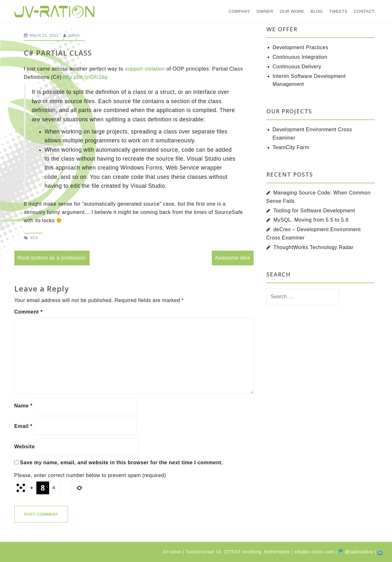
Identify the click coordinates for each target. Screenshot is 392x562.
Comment (29, 312)
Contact (364, 11)
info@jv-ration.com (314, 552)
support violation (145, 69)
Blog (317, 11)
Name (23, 406)
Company (239, 11)
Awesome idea (233, 258)
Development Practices (301, 47)
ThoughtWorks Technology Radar (313, 247)
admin (74, 35)
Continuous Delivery (297, 67)
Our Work (292, 11)
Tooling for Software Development (314, 211)
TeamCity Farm (291, 147)
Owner (265, 11)
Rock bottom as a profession (52, 258)
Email (23, 426)
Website (25, 447)
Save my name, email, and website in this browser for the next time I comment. (121, 463)
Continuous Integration (300, 57)
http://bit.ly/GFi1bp (85, 77)
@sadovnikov (356, 552)
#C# (34, 238)
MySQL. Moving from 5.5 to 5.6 (311, 220)
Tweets (338, 11)
